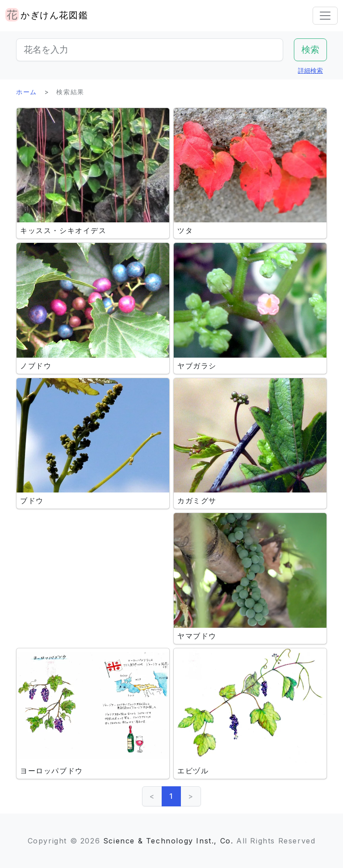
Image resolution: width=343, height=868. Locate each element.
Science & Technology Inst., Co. (168, 841)
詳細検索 (310, 70)
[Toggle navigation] (325, 16)
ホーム (27, 92)
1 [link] (171, 796)
